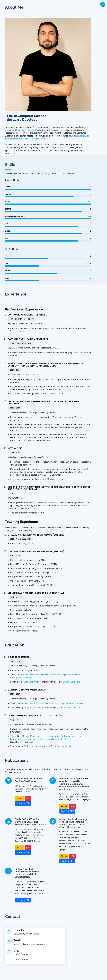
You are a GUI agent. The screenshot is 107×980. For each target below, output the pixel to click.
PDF (28, 799)
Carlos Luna (30, 746)
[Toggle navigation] (103, 4)
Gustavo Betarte (64, 746)
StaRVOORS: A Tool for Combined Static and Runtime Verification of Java (30, 822)
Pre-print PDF (23, 803)
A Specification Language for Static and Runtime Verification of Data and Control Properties (73, 823)
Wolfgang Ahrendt (33, 682)
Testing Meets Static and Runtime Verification (29, 780)
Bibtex (19, 799)
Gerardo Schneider (71, 682)
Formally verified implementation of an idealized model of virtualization (27, 873)
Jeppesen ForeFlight (27, 130)
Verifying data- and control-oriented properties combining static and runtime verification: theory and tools (75, 784)
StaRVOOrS (48, 424)
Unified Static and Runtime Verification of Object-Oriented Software (52, 703)
